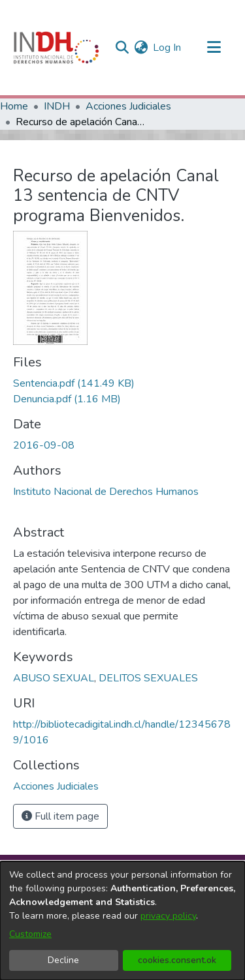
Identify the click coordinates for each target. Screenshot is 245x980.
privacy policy (168, 916)
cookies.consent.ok (177, 960)
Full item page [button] (60, 816)
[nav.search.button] (122, 48)
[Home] (56, 48)
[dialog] (122, 921)
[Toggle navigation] (214, 48)
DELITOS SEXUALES (148, 678)
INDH (57, 106)
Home (14, 106)
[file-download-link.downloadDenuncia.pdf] (67, 399)
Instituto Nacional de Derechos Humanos (106, 492)
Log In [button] (168, 48)
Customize (30, 934)
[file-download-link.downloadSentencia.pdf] (74, 383)
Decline (63, 960)
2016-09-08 (44, 445)
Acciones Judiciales (128, 106)
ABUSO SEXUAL (54, 678)
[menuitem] (141, 48)
